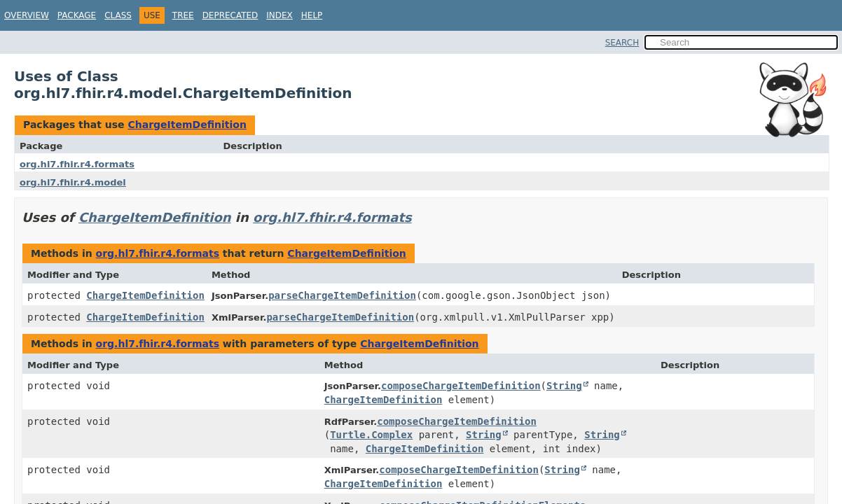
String (564, 386)
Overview (27, 15)
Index (279, 15)
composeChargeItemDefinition (461, 386)
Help (312, 15)
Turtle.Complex (371, 435)
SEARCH (622, 43)
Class (118, 15)
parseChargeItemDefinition (342, 295)
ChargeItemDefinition (187, 125)
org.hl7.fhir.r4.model (73, 182)
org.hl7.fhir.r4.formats (77, 164)
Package (77, 15)
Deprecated (230, 15)
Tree (183, 15)
